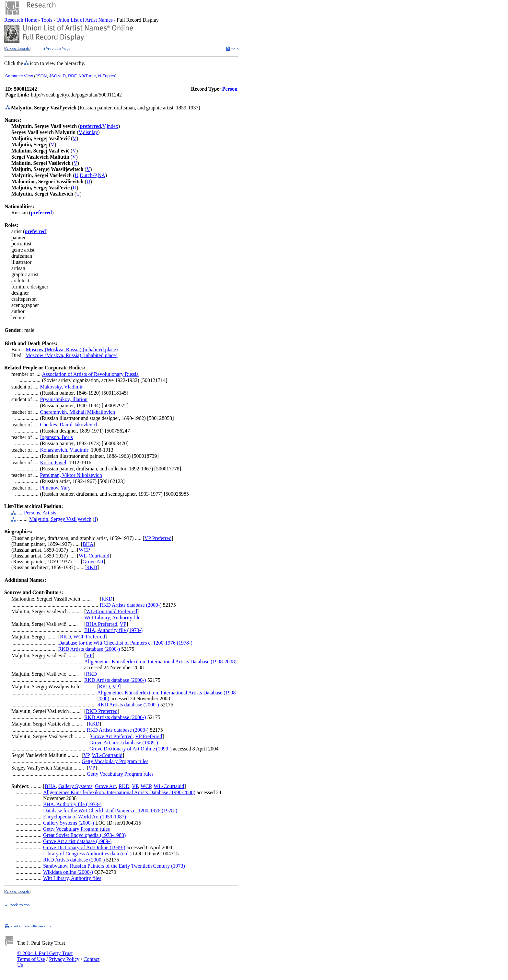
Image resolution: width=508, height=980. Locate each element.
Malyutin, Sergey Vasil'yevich (60, 519)
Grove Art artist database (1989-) (124, 743)
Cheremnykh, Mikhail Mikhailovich (78, 412)
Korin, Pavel (53, 462)
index (112, 126)
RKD (92, 567)
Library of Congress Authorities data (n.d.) (87, 854)
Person (230, 89)
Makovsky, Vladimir (62, 387)
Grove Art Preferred (112, 736)
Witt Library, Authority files (113, 618)
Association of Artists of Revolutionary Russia (90, 374)
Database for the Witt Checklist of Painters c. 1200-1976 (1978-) (125, 643)
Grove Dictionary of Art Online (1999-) (131, 749)
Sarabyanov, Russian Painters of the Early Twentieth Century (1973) (114, 866)
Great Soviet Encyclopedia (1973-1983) (84, 835)
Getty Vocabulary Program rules (115, 761)
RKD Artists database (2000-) (131, 605)
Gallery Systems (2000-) (69, 823)
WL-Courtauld (94, 556)
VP (123, 624)
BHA (88, 544)
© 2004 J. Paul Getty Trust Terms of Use (45, 956)
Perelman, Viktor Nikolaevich (71, 475)
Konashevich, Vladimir (64, 450)
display (90, 132)
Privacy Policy (64, 959)
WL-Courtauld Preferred (111, 611)
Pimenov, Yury (55, 488)
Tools (47, 20)
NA (102, 175)
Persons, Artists (40, 513)
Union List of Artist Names (85, 20)
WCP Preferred (89, 637)
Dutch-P (88, 175)
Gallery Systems (75, 786)
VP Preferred (158, 538)
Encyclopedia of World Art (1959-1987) (85, 817)
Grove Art (93, 562)
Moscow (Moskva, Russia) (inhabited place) (72, 349)
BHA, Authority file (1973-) (113, 630)
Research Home (21, 20)
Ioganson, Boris (57, 437)
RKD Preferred (102, 711)
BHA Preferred (101, 624)
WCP (84, 550)
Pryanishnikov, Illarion (64, 399)
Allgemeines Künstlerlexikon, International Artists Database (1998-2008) (160, 662)
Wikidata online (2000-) (68, 872)
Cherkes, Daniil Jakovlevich (69, 425)
